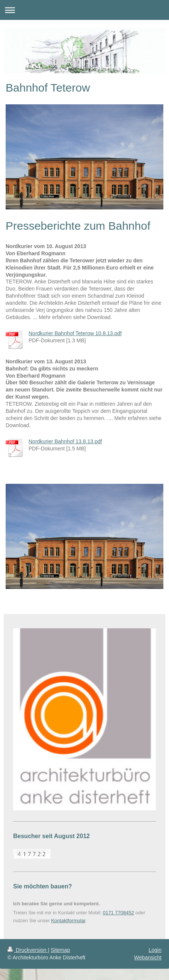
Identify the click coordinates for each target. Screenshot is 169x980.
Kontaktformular (68, 921)
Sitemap (60, 950)
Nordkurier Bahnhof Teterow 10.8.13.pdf (75, 333)
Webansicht (148, 957)
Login (155, 950)
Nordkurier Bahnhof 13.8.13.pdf (65, 441)
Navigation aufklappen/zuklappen (84, 10)
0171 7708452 (118, 913)
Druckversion (28, 950)
